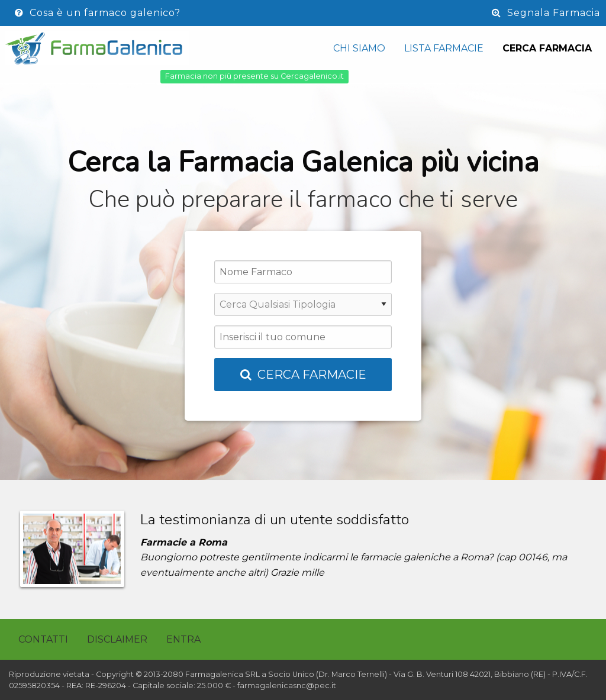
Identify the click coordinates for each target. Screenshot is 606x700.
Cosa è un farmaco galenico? (98, 13)
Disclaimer (117, 639)
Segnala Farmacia (546, 13)
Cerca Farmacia (547, 48)
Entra (183, 639)
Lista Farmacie (444, 48)
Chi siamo (359, 48)
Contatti (43, 639)
